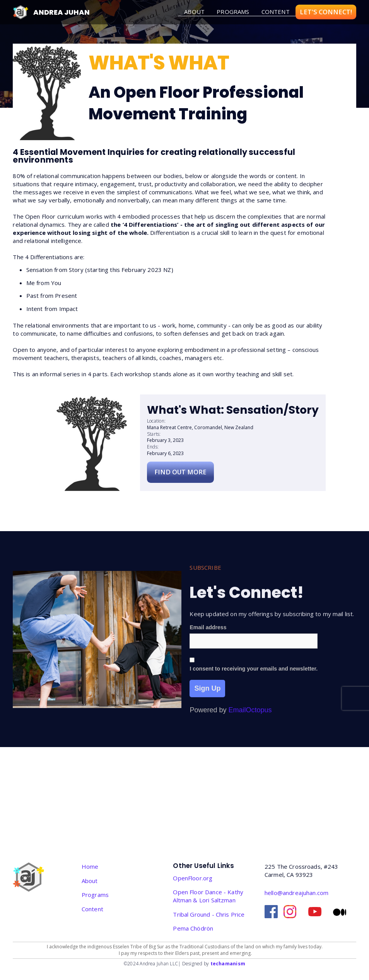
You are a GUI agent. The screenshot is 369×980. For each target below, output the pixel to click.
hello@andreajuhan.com (296, 893)
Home (90, 866)
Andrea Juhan (62, 12)
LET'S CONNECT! (326, 12)
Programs (233, 12)
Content (276, 12)
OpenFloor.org (193, 878)
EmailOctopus (250, 720)
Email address (208, 637)
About (90, 881)
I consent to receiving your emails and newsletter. (254, 678)
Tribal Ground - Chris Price (209, 914)
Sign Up (207, 698)
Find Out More (180, 472)
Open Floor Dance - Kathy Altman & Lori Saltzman (208, 896)
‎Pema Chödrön (193, 928)
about (194, 12)
